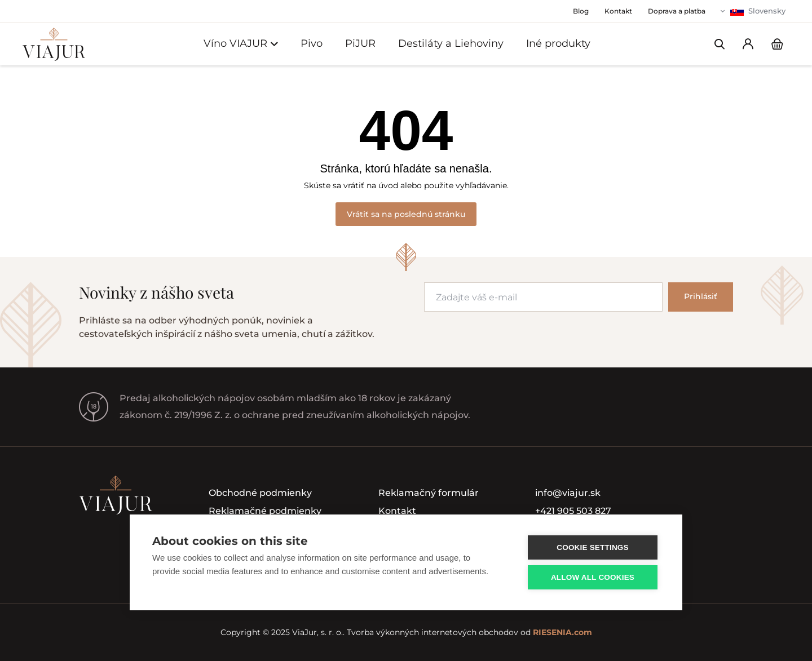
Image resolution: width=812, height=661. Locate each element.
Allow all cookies (593, 577)
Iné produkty (558, 43)
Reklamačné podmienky (265, 511)
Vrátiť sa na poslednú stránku (406, 214)
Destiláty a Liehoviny (451, 43)
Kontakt (397, 511)
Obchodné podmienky (260, 493)
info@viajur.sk (568, 493)
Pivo (312, 43)
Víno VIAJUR (241, 43)
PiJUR (360, 43)
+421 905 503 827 (573, 511)
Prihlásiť (701, 296)
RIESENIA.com (562, 632)
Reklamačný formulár (429, 493)
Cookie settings (593, 547)
